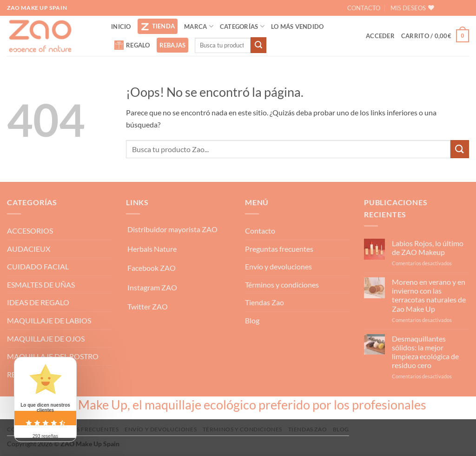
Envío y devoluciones (278, 266)
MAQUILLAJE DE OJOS (46, 339)
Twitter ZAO (148, 306)
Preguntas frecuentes (279, 249)
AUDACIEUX (29, 249)
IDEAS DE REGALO (38, 302)
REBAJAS (173, 45)
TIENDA (158, 27)
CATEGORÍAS (242, 26)
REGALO (132, 45)
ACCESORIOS (30, 231)
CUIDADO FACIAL (38, 266)
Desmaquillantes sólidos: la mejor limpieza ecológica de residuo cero (425, 352)
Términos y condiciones (282, 285)
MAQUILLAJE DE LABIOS (49, 320)
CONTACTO (364, 8)
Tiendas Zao (264, 302)
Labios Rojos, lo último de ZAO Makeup (428, 248)
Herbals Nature (152, 249)
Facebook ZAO (152, 268)
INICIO (121, 27)
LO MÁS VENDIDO (297, 27)
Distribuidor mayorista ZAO (172, 229)
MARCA (199, 26)
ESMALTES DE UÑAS (41, 285)
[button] (380, 36)
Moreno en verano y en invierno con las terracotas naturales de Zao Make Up (429, 295)
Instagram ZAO (152, 287)
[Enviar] (258, 45)
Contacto (260, 231)
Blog (252, 320)
